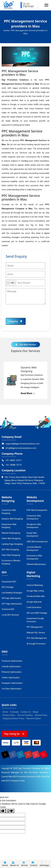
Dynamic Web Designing (12, 519)
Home (5, 712)
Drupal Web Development (33, 535)
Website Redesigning (11, 533)
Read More (28, 393)
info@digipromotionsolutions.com (19, 448)
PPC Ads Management (37, 638)
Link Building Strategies (12, 593)
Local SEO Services (10, 615)
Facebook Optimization (12, 661)
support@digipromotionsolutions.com (21, 444)
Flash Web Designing (11, 555)
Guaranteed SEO (9, 582)
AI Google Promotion (36, 644)
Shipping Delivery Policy (13, 718)
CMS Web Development (37, 542)
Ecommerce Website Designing (11, 562)
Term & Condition (25, 715)
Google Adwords (34, 602)
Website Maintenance (36, 564)
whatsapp (44, 864)
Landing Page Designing (12, 544)
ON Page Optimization (11, 598)
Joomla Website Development (34, 549)
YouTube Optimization (11, 689)
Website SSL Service (36, 633)
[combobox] (11, 283)
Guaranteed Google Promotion (35, 620)
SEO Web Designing (10, 550)
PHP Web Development (37, 510)
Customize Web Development (34, 517)
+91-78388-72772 (12, 465)
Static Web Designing (11, 538)
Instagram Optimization (12, 683)
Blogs (35, 712)
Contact (34, 864)
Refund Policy (41, 715)
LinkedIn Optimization (11, 667)
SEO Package (8, 587)
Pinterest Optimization (12, 672)
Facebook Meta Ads (36, 596)
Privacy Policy (9, 715)
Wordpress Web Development (34, 526)
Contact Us (26, 712)
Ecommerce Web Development (34, 557)
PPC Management (35, 627)
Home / (7, 30)
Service (24, 864)
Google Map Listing (35, 591)
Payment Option (34, 718)
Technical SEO (8, 609)
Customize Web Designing (9, 512)
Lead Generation (34, 607)
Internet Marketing (35, 585)
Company (14, 712)
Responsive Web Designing (9, 526)
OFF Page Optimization (12, 604)
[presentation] (26, 312)
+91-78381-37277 (12, 460)
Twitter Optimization (11, 678)
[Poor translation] (10, 811)
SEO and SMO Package (37, 613)
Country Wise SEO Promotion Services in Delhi (21, 777)
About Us (14, 864)
